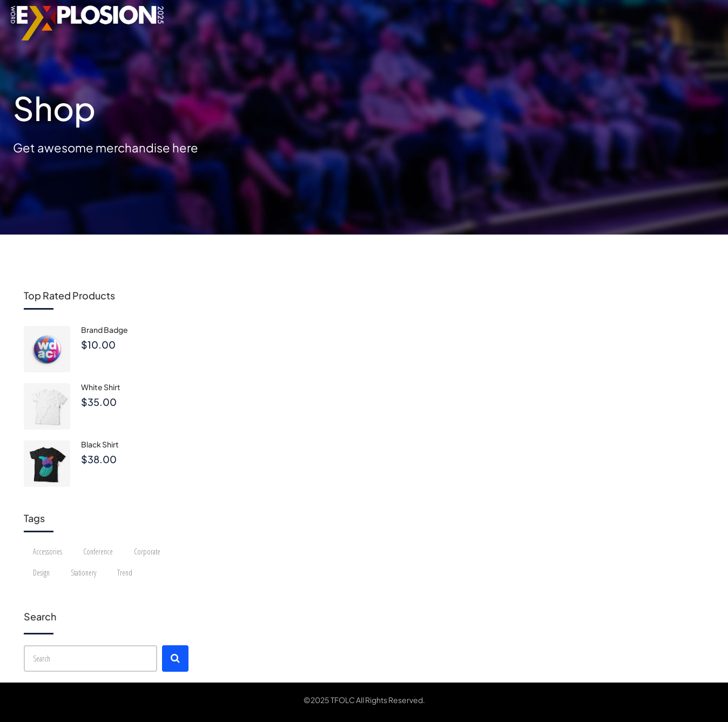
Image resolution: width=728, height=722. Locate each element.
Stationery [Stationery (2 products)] (83, 573)
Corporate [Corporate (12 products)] (147, 551)
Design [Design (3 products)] (41, 573)
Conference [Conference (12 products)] (98, 551)
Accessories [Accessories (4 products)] (48, 551)
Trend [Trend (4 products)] (125, 573)
